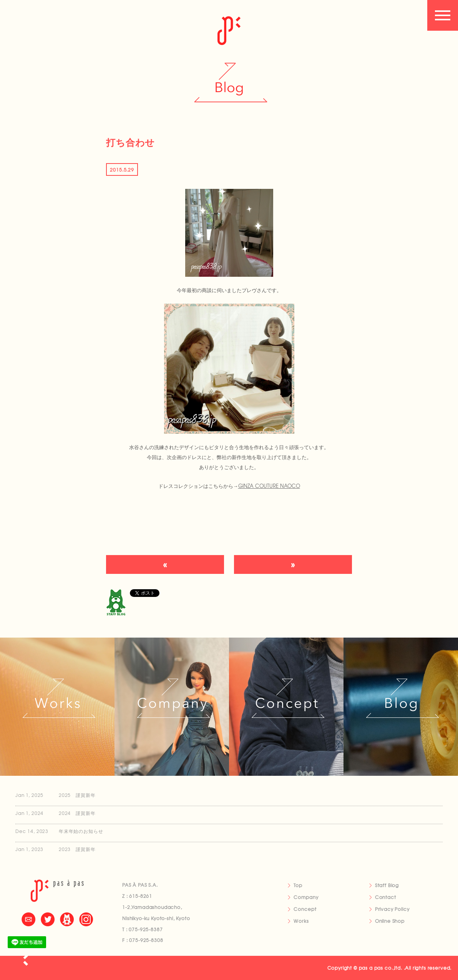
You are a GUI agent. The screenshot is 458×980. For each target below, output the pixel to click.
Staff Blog (387, 885)
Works (301, 921)
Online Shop (390, 921)
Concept (305, 909)
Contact (386, 897)
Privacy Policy (392, 909)
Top (298, 885)
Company (306, 897)
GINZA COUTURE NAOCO (269, 486)
